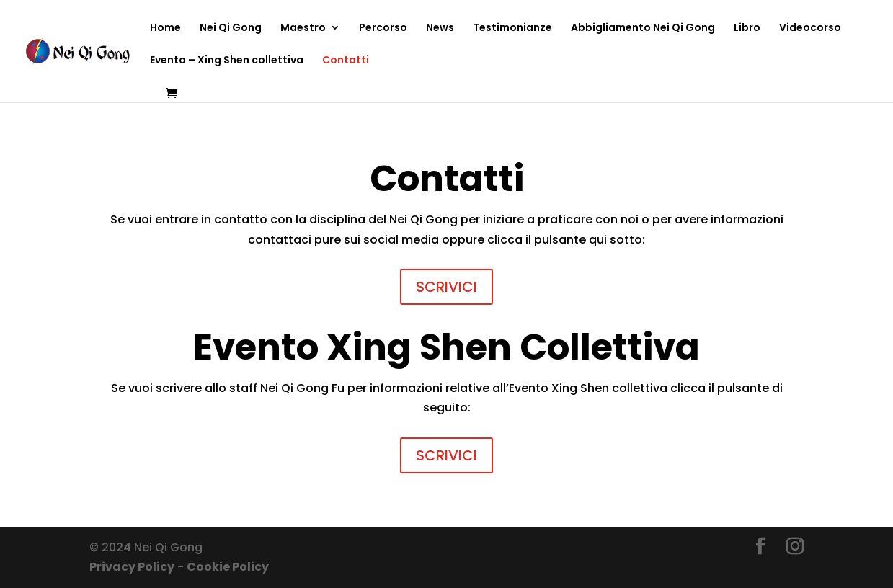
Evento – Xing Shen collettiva (227, 61)
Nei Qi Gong (231, 28)
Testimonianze (512, 28)
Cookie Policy (228, 567)
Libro (747, 28)
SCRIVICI (446, 287)
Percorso (383, 28)
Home (165, 28)
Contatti (346, 61)
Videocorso (810, 28)
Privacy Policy (132, 567)
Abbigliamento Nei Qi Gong (643, 28)
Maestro (303, 28)
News (440, 28)
